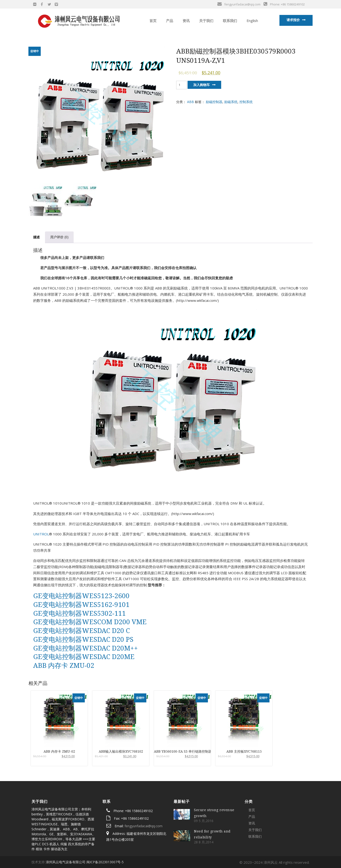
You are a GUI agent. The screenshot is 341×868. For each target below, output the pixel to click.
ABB (191, 102)
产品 (169, 21)
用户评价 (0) (59, 237)
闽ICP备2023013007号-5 (105, 862)
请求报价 (293, 20)
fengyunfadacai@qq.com (144, 826)
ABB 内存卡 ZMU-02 (64, 665)
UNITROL (41, 534)
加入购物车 (202, 85)
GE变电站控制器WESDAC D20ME (84, 656)
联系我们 (229, 21)
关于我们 (206, 21)
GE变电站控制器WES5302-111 (79, 613)
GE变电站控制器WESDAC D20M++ (85, 648)
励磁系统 (231, 102)
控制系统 (246, 102)
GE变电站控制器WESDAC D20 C (81, 630)
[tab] (36, 237)
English (252, 21)
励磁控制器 (214, 102)
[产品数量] (181, 85)
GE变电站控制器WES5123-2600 (81, 596)
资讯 (186, 21)
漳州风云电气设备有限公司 (66, 862)
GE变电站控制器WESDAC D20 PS (83, 639)
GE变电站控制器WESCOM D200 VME (90, 622)
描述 (36, 237)
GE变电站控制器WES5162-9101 (81, 604)
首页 (153, 21)
